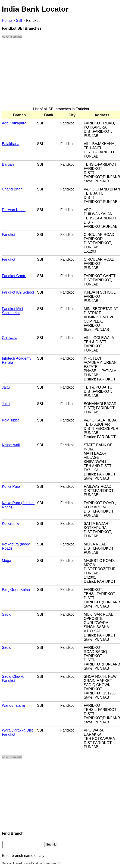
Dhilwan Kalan (14, 210)
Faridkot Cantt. (14, 276)
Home (7, 21)
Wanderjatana (13, 705)
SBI (19, 21)
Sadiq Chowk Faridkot (13, 679)
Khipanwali (11, 445)
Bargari (8, 164)
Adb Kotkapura (14, 123)
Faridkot (9, 235)
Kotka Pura (11, 486)
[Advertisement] (61, 75)
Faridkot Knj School (18, 292)
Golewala (10, 338)
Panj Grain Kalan (16, 590)
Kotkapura (10, 524)
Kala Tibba (11, 420)
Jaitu (6, 387)
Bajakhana (11, 144)
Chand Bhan (12, 189)
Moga (6, 561)
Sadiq (7, 614)
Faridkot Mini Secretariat (13, 311)
